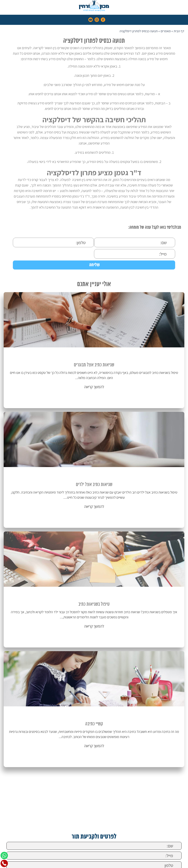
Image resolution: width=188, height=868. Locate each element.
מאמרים (166, 31)
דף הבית (179, 31)
